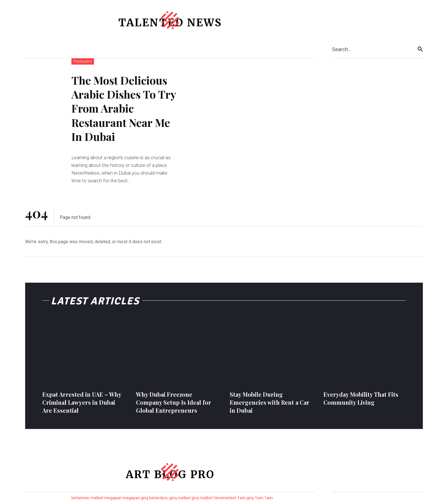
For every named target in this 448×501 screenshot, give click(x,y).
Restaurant (83, 61)
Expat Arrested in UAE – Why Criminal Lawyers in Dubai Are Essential (82, 402)
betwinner (81, 498)
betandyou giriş (163, 498)
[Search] (420, 49)
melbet (97, 498)
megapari (113, 498)
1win (259, 498)
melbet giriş (188, 498)
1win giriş (246, 498)
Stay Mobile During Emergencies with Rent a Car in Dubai (270, 402)
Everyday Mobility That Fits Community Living (361, 398)
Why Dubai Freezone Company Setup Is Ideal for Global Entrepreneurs (174, 402)
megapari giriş (135, 498)
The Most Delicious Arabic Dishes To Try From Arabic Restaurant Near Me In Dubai (124, 108)
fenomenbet (225, 498)
